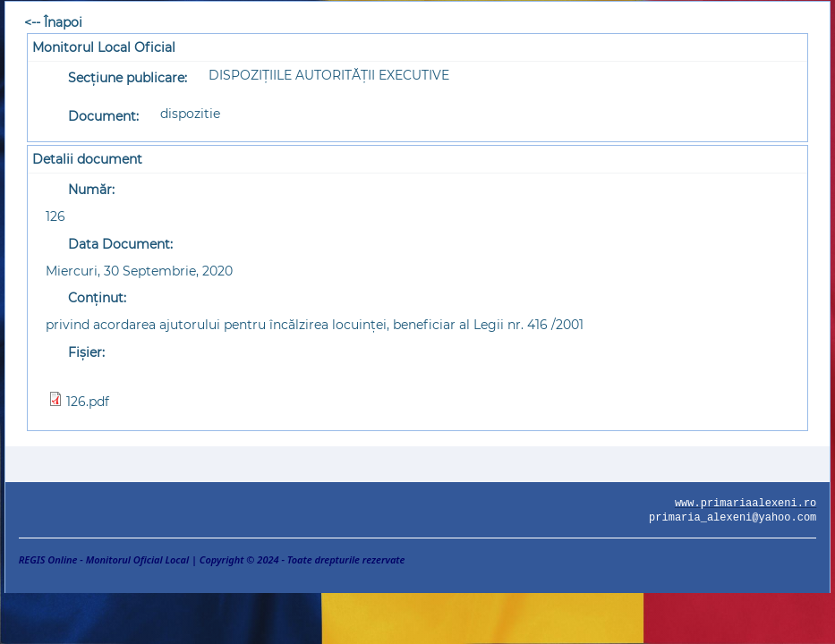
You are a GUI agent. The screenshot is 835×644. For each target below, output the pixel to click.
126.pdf (88, 402)
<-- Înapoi (53, 22)
